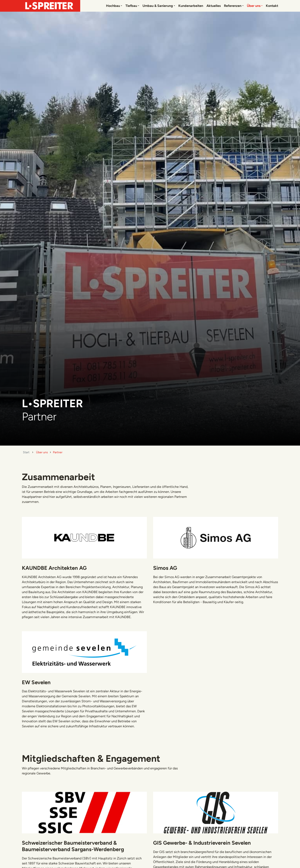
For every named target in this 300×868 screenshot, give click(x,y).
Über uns (254, 6)
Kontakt (272, 6)
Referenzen (233, 6)
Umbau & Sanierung (158, 6)
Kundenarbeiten (191, 6)
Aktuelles (214, 6)
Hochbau (113, 6)
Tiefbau (131, 6)
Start (26, 452)
